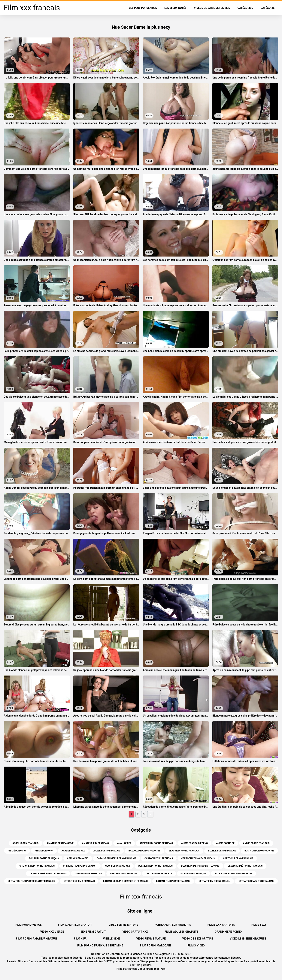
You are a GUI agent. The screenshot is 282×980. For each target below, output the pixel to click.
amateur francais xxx (60, 843)
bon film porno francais (259, 851)
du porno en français (193, 874)
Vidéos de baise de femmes (212, 8)
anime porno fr (225, 843)
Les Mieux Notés (175, 8)
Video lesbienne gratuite (248, 939)
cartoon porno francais (238, 858)
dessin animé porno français (245, 866)
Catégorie (268, 8)
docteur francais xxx (159, 874)
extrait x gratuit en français (256, 881)
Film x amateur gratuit (75, 925)
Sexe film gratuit (93, 932)
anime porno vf (44, 851)
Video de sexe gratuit (198, 939)
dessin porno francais (124, 874)
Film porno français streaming (100, 946)
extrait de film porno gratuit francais (32, 881)
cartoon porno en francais (198, 858)
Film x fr (80, 939)
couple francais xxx (118, 866)
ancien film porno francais (156, 843)
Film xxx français (127, 969)
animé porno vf (17, 851)
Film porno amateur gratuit (37, 939)
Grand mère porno (228, 932)
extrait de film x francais (79, 881)
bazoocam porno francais (144, 851)
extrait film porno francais (173, 881)
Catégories (245, 8)
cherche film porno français (37, 866)
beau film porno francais (184, 851)
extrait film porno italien (214, 881)
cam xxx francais (78, 858)
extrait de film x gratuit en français (125, 881)
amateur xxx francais (95, 843)
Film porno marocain (155, 946)
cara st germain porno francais (116, 858)
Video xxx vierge (52, 932)
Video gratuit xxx (135, 932)
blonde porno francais (222, 851)
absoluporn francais (26, 843)
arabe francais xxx (73, 851)
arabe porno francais (107, 851)
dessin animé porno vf (88, 874)
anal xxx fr (124, 843)
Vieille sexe (111, 939)
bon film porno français (44, 858)
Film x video (196, 946)
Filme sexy (259, 925)
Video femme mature (123, 925)
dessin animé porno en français (200, 866)
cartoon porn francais (159, 858)
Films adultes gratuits (181, 932)
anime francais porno (194, 843)
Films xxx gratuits (221, 925)
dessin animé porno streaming (48, 874)
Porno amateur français (173, 925)
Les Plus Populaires (143, 8)
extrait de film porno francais (234, 874)
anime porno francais (256, 843)
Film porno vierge (28, 925)
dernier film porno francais (155, 866)
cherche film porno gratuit (80, 866)
